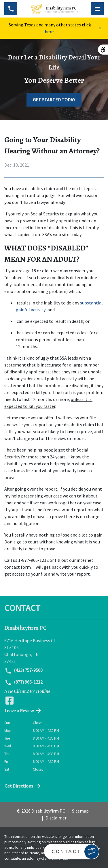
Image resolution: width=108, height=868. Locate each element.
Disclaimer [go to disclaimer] (56, 818)
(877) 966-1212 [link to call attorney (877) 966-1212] (24, 682)
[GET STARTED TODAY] (54, 100)
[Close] (100, 28)
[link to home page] (54, 9)
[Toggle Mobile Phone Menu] (11, 9)
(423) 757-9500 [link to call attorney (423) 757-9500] (24, 671)
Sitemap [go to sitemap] (80, 811)
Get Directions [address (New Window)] (23, 786)
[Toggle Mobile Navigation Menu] (97, 9)
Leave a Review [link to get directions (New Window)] (23, 711)
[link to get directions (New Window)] (54, 651)
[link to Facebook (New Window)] (10, 701)
